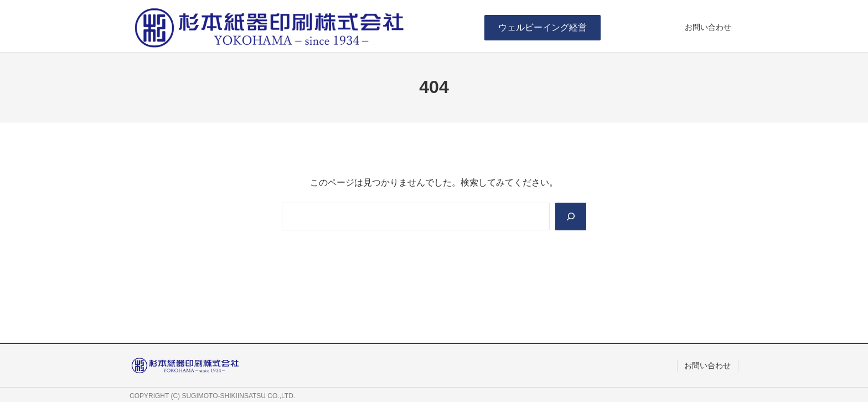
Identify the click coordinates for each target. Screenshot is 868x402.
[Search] (571, 217)
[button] (542, 27)
